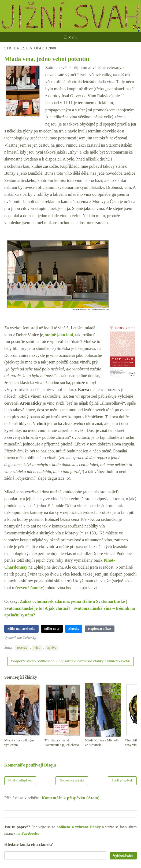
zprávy (52, 648)
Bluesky (74, 629)
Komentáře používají (30, 765)
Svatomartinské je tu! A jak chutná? (37, 608)
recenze (22, 648)
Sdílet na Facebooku (21, 629)
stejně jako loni (59, 335)
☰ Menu (70, 37)
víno (37, 648)
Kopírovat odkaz (99, 629)
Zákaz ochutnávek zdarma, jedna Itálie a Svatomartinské (72, 601)
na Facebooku (28, 833)
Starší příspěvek (122, 780)
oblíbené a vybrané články (79, 827)
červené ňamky (29, 588)
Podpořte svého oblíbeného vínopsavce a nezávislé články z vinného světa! (70, 661)
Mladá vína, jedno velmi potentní (47, 59)
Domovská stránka (72, 780)
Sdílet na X (52, 629)
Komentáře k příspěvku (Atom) (71, 798)
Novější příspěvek (20, 780)
